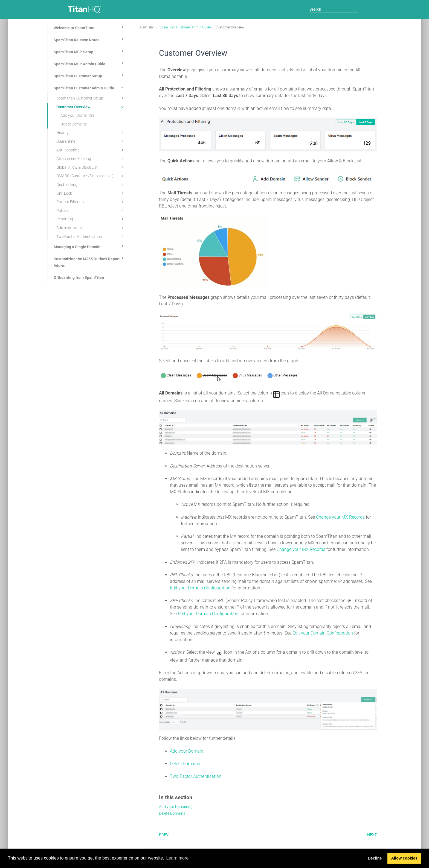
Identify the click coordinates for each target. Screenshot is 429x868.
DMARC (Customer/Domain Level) (91, 176)
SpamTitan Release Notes (89, 39)
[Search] (334, 9)
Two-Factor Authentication (91, 236)
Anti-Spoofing (91, 150)
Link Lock (91, 193)
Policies (91, 211)
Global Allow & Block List (91, 167)
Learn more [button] (177, 858)
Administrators (91, 228)
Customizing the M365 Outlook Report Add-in (89, 261)
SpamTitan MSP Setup (89, 51)
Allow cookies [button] (404, 858)
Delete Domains (74, 124)
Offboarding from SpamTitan (79, 277)
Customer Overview (91, 107)
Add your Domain (187, 751)
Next (372, 835)
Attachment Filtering (91, 159)
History (91, 133)
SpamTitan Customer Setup (89, 75)
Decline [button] (375, 858)
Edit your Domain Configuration (200, 588)
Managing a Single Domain (89, 246)
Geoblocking (91, 185)
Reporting (91, 219)
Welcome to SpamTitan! (89, 27)
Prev (164, 835)
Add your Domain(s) (77, 115)
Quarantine (91, 141)
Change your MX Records (340, 517)
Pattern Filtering (91, 202)
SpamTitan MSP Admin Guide (89, 63)
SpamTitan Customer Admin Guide (89, 87)
